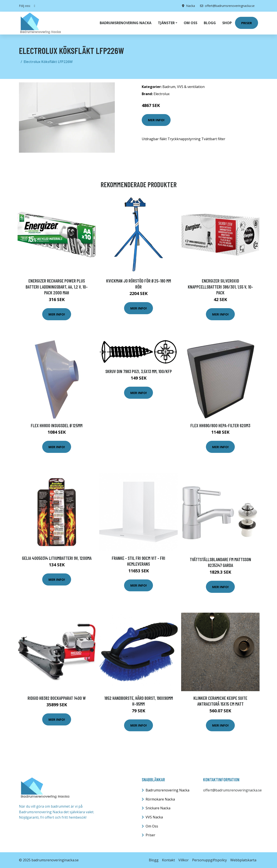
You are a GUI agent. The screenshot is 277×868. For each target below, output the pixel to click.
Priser (247, 23)
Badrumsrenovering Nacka (126, 23)
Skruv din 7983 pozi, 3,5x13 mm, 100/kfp (139, 371)
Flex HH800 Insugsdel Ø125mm (57, 425)
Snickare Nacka (158, 808)
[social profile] (35, 6)
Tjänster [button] (166, 23)
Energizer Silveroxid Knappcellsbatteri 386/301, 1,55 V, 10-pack (220, 287)
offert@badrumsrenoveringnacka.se (227, 6)
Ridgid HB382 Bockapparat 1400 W (57, 698)
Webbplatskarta (243, 860)
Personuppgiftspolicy (209, 860)
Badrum (169, 87)
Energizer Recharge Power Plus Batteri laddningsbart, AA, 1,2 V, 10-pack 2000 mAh (57, 287)
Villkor (184, 860)
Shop (227, 23)
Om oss (191, 23)
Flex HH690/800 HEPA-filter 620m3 (220, 425)
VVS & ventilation (191, 87)
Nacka (191, 6)
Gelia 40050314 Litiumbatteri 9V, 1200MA (57, 558)
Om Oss (152, 826)
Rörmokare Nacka (160, 799)
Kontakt (168, 860)
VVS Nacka (154, 817)
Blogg (210, 23)
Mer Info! (156, 120)
